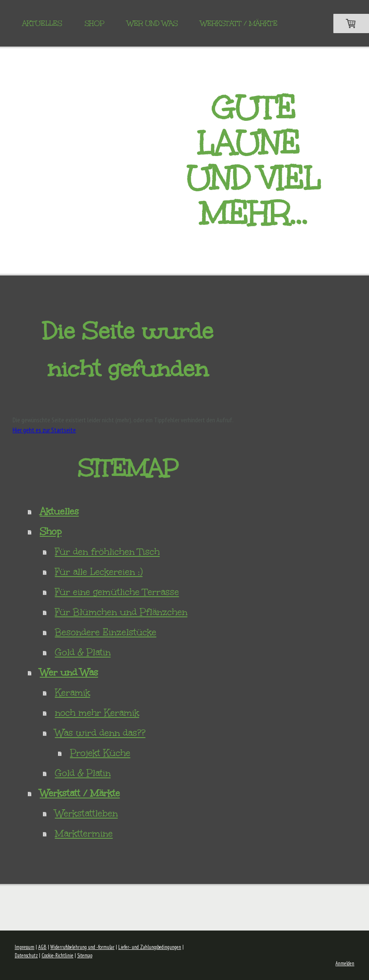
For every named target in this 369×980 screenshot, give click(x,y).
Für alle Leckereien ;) (99, 572)
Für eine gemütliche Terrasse (117, 592)
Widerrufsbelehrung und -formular (82, 947)
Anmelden (345, 963)
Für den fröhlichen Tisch (107, 552)
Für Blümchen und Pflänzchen (121, 612)
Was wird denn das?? (100, 733)
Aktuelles (42, 23)
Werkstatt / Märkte (239, 23)
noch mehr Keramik (97, 713)
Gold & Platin (83, 652)
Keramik (73, 693)
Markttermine (84, 833)
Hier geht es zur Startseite (44, 430)
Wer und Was (152, 23)
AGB (42, 947)
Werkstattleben (86, 813)
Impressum (25, 947)
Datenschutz (26, 955)
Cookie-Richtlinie (57, 955)
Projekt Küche (100, 753)
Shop (95, 23)
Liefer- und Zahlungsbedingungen (150, 947)
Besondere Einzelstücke (106, 632)
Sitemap (85, 955)
